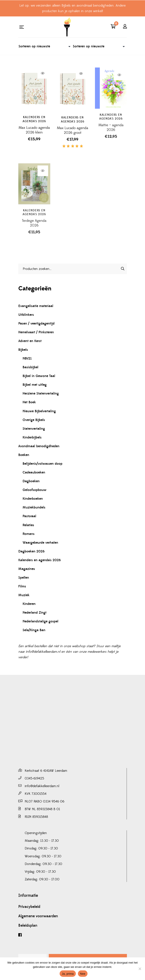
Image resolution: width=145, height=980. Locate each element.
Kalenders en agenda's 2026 (34, 124)
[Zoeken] (123, 269)
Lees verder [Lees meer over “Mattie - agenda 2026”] (119, 87)
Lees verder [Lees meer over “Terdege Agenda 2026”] (43, 184)
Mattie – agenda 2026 (111, 139)
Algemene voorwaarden (38, 916)
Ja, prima (68, 974)
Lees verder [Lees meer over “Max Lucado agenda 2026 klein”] (43, 78)
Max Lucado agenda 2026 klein (34, 134)
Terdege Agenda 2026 (34, 237)
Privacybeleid (29, 907)
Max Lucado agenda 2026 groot (72, 137)
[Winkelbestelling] (46, 46)
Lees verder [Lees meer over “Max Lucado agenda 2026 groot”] (81, 80)
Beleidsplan (28, 926)
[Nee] (140, 969)
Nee (83, 974)
